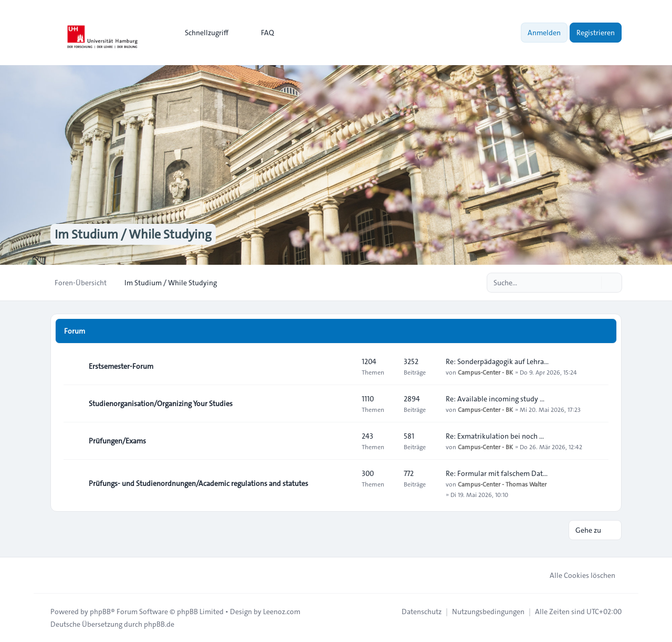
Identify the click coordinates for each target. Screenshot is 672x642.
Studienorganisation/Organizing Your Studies (161, 403)
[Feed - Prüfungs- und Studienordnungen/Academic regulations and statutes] (344, 483)
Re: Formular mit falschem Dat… (497, 473)
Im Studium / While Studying (133, 234)
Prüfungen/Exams (117, 441)
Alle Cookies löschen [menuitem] (576, 575)
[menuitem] (202, 33)
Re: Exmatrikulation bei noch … (495, 436)
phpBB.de (159, 624)
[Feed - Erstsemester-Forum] (344, 366)
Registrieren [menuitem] (596, 33)
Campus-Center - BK (485, 372)
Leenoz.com (282, 612)
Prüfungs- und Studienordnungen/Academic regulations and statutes (198, 483)
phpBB (100, 612)
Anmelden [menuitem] (544, 33)
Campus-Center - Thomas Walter (502, 484)
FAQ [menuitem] (261, 33)
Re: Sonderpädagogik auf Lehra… (497, 361)
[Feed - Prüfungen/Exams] (344, 441)
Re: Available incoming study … (495, 399)
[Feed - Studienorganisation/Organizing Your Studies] (344, 403)
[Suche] (592, 283)
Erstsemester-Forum (121, 366)
